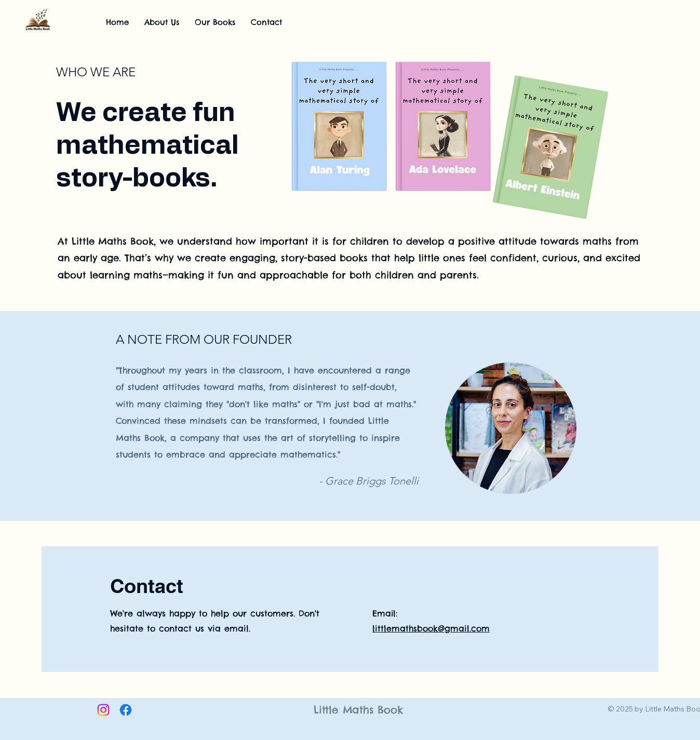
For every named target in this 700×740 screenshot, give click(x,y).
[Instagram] (103, 710)
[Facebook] (126, 710)
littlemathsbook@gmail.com (431, 628)
